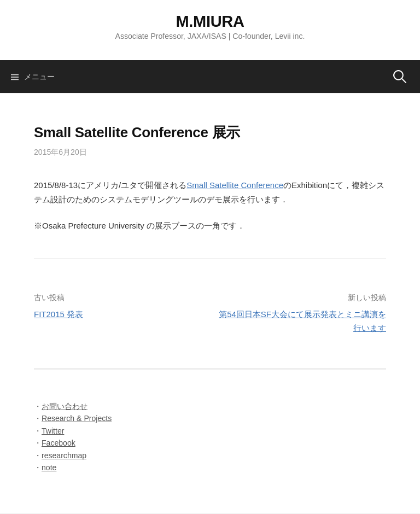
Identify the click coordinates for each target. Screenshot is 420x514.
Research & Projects (77, 418)
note (49, 468)
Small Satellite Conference (235, 185)
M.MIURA (210, 21)
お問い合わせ (65, 406)
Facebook (59, 443)
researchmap (64, 455)
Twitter (53, 431)
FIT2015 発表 (59, 314)
